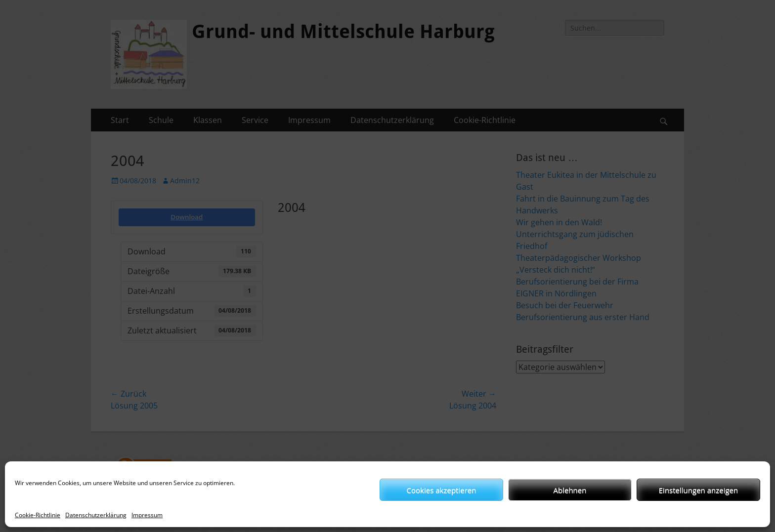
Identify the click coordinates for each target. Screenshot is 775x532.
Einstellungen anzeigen (698, 490)
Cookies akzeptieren (442, 490)
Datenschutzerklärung (96, 515)
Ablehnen (570, 490)
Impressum (147, 515)
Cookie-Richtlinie (38, 515)
